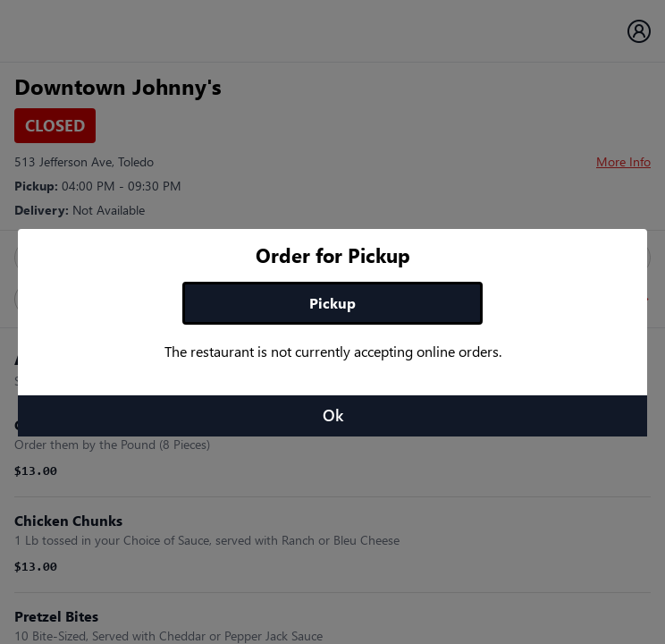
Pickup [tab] (332, 303)
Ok (333, 415)
